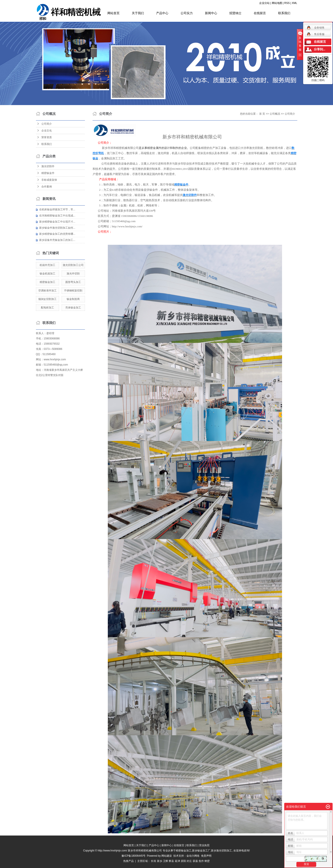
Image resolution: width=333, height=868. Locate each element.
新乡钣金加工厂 (201, 851)
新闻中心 (211, 13)
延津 (177, 861)
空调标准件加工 (47, 291)
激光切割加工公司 (73, 265)
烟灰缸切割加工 (47, 299)
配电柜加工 (47, 308)
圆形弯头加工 (73, 282)
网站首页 (113, 13)
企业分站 (264, 3)
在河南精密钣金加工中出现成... (57, 216)
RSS (287, 3)
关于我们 (138, 13)
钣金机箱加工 (47, 274)
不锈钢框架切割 (73, 291)
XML (295, 3)
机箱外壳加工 (47, 265)
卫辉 (166, 861)
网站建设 (167, 856)
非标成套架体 (49, 180)
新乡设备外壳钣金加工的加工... (57, 240)
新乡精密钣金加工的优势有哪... (57, 234)
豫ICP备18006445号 (133, 856)
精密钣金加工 (47, 282)
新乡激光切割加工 (221, 851)
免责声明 (206, 856)
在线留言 (260, 13)
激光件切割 (73, 274)
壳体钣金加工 (73, 308)
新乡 (160, 861)
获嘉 (195, 861)
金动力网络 (194, 856)
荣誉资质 (47, 137)
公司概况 (275, 114)
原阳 (183, 861)
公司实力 (187, 13)
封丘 (189, 861)
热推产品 (128, 861)
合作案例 (47, 187)
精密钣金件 (48, 173)
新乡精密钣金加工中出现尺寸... (57, 222)
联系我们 (284, 13)
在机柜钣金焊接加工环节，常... (57, 209)
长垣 (154, 861)
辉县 (171, 861)
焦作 (201, 861)
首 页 (262, 114)
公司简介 (47, 124)
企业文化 (47, 131)
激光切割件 (48, 166)
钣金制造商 (73, 299)
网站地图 (277, 3)
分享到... (320, 49)
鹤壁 (207, 861)
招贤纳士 (235, 13)
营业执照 (204, 845)
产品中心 (162, 13)
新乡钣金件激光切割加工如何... (57, 228)
